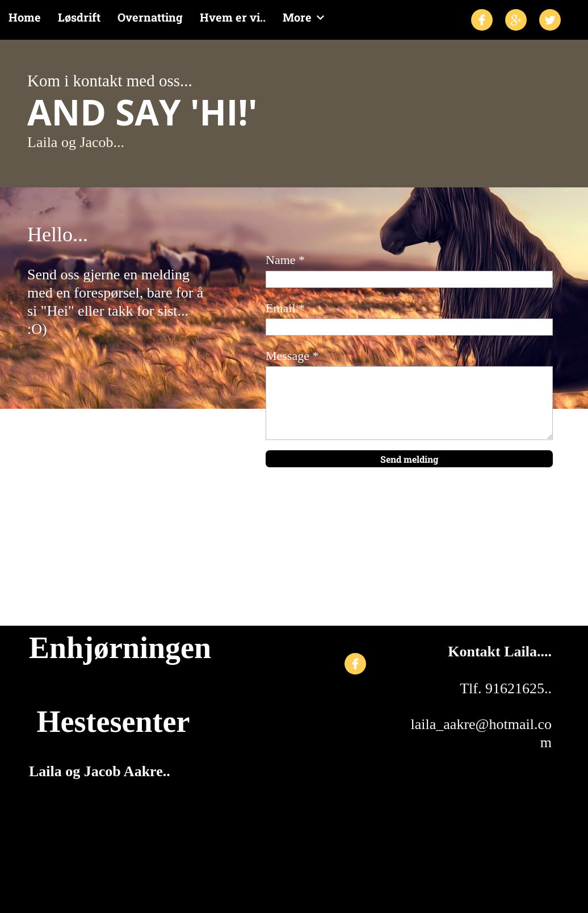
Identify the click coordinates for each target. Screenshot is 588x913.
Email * (285, 308)
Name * (285, 260)
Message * (292, 356)
